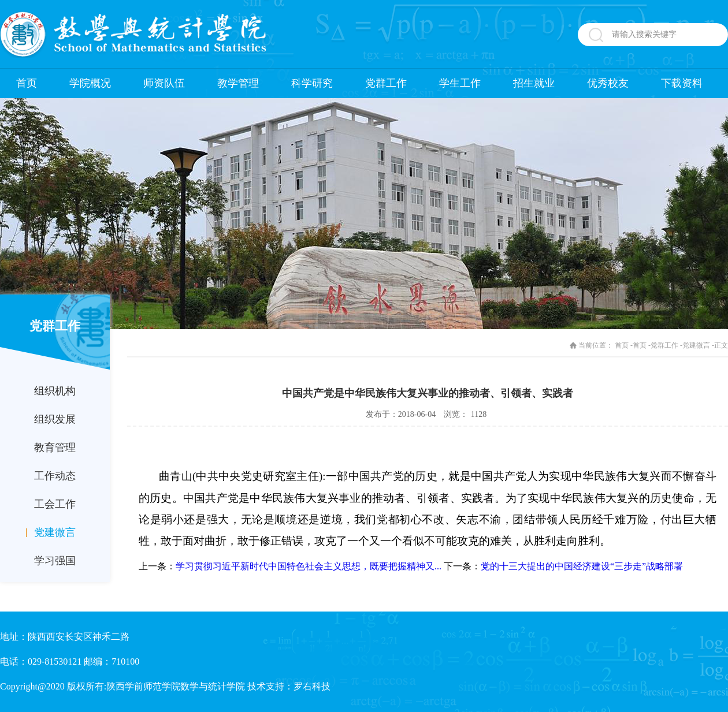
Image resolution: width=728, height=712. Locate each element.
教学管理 (238, 83)
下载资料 (682, 83)
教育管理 (55, 448)
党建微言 (55, 532)
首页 (27, 83)
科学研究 (312, 83)
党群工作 (386, 83)
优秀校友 (608, 83)
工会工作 (55, 504)
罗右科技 (312, 686)
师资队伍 (164, 83)
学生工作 (460, 83)
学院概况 (90, 83)
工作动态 (55, 476)
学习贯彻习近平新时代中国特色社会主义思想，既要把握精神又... (309, 566)
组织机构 (55, 391)
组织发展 (55, 419)
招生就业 (534, 83)
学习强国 (55, 561)
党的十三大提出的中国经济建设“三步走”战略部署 (582, 566)
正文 (721, 345)
